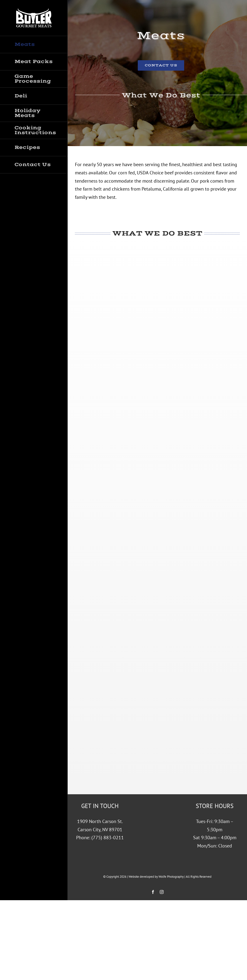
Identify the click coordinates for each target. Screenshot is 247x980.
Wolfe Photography (171, 877)
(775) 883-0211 (108, 838)
